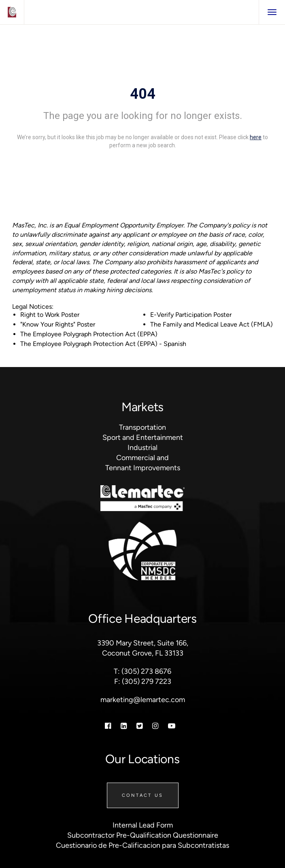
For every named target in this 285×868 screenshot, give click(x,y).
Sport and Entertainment (143, 437)
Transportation (142, 427)
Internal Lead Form (143, 825)
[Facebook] (108, 726)
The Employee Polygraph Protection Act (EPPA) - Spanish (103, 344)
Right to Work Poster (50, 315)
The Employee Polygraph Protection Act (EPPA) (89, 334)
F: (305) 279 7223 (143, 681)
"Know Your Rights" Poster (58, 324)
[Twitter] (139, 726)
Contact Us (143, 795)
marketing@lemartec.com (143, 700)
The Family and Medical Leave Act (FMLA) (212, 324)
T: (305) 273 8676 (142, 671)
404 (143, 94)
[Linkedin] (124, 726)
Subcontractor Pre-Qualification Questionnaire (143, 835)
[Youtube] (172, 726)
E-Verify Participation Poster (191, 315)
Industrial (142, 448)
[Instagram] (155, 726)
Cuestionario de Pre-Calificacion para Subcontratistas (142, 845)
